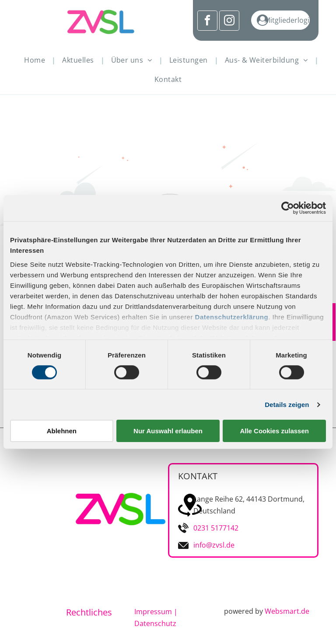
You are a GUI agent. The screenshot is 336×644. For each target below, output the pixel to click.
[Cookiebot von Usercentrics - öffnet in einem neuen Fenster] (288, 208)
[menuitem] (37, 60)
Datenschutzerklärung (232, 317)
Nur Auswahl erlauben (168, 431)
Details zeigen (287, 405)
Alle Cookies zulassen (274, 431)
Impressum (153, 612)
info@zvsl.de (214, 545)
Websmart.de (287, 611)
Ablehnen (62, 431)
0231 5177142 (216, 528)
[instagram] (229, 22)
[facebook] (207, 22)
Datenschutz (155, 623)
